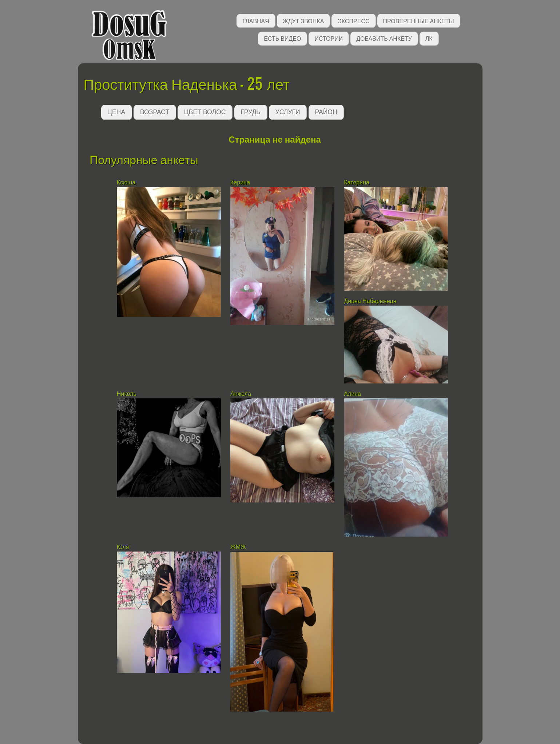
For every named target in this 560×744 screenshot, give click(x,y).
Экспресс (353, 21)
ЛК (429, 38)
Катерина (358, 182)
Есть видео (282, 38)
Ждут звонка (303, 21)
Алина (353, 394)
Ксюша (126, 182)
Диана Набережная (370, 301)
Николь (127, 394)
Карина (240, 182)
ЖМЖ (238, 547)
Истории (329, 38)
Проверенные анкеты (419, 21)
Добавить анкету (384, 38)
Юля (123, 547)
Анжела (241, 394)
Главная (256, 21)
